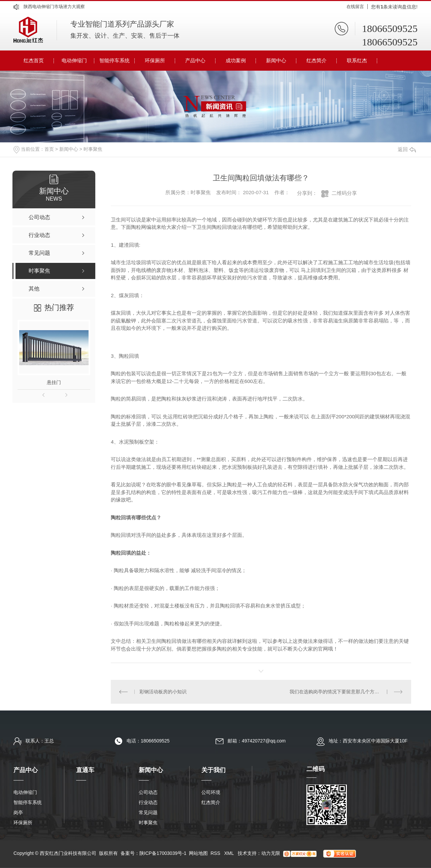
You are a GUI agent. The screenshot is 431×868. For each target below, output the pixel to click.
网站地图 (198, 853)
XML (230, 853)
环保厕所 (155, 60)
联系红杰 (357, 60)
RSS (216, 853)
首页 (49, 149)
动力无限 (271, 853)
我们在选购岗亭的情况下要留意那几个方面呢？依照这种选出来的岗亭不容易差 (346, 692)
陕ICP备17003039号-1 (163, 853)
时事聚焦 (93, 149)
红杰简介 (317, 60)
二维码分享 (344, 193)
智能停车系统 (114, 60)
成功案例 (236, 60)
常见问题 (148, 812)
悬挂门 (54, 382)
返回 (407, 149)
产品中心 (195, 60)
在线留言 (355, 7)
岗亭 (18, 812)
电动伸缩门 (74, 60)
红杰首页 (34, 60)
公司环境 (211, 792)
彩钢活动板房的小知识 (163, 692)
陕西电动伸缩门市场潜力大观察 (54, 7)
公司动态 (148, 792)
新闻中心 (276, 60)
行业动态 (148, 802)
